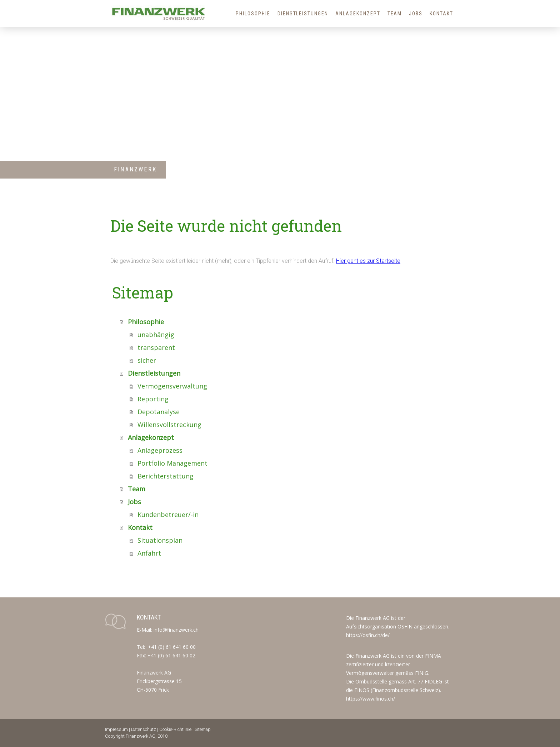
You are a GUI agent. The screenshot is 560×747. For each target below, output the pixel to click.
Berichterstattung (166, 476)
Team (395, 14)
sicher (147, 360)
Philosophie (253, 14)
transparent (156, 347)
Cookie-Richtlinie (175, 729)
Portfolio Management (172, 463)
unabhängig (156, 335)
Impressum (116, 729)
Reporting (153, 399)
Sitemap (203, 729)
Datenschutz (144, 729)
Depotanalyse (159, 412)
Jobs (416, 14)
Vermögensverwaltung (172, 386)
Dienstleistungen (303, 14)
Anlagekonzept (358, 14)
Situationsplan (160, 540)
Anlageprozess (160, 450)
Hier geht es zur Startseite (368, 261)
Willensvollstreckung (169, 425)
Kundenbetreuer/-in (168, 515)
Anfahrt (149, 553)
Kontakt (441, 14)
